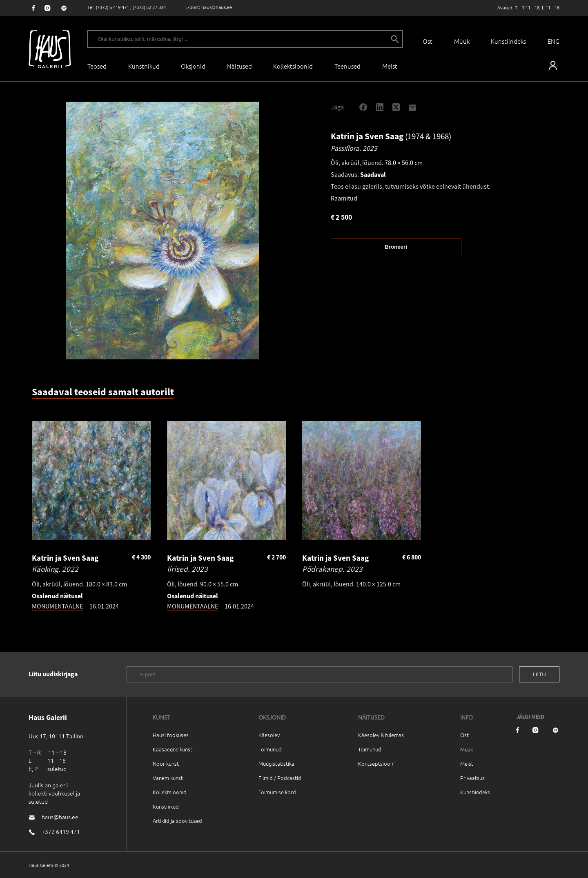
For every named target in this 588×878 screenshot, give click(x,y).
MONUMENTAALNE (57, 606)
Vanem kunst (168, 778)
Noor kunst (166, 763)
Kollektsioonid (293, 66)
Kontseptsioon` (377, 763)
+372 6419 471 (61, 831)
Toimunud (270, 749)
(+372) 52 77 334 (149, 7)
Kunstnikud (144, 66)
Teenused (347, 66)
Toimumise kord (277, 792)
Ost (428, 41)
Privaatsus (472, 778)
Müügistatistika (276, 763)
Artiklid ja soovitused (177, 821)
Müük (462, 41)
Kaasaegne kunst (173, 749)
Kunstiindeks (508, 41)
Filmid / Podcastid (280, 778)
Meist (467, 763)
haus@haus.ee (217, 7)
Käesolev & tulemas (381, 735)
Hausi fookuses (171, 735)
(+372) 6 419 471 (112, 7)
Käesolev (269, 735)
